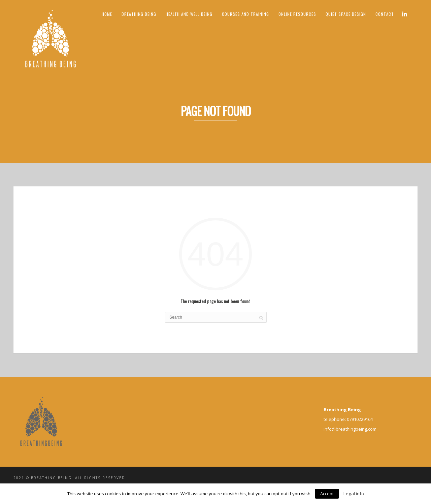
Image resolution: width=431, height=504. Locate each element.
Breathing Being (139, 14)
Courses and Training (245, 14)
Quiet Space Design (346, 14)
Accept (327, 494)
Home (107, 14)
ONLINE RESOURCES (297, 14)
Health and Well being (189, 14)
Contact (385, 14)
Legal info (354, 494)
